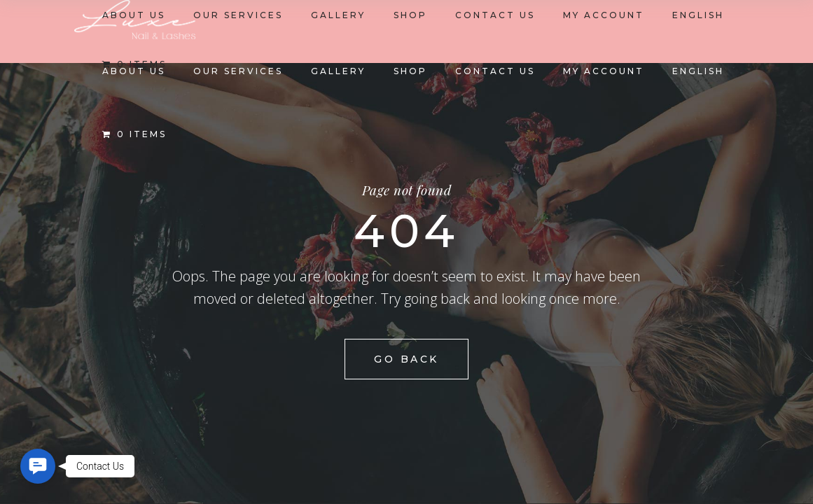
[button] (38, 466)
